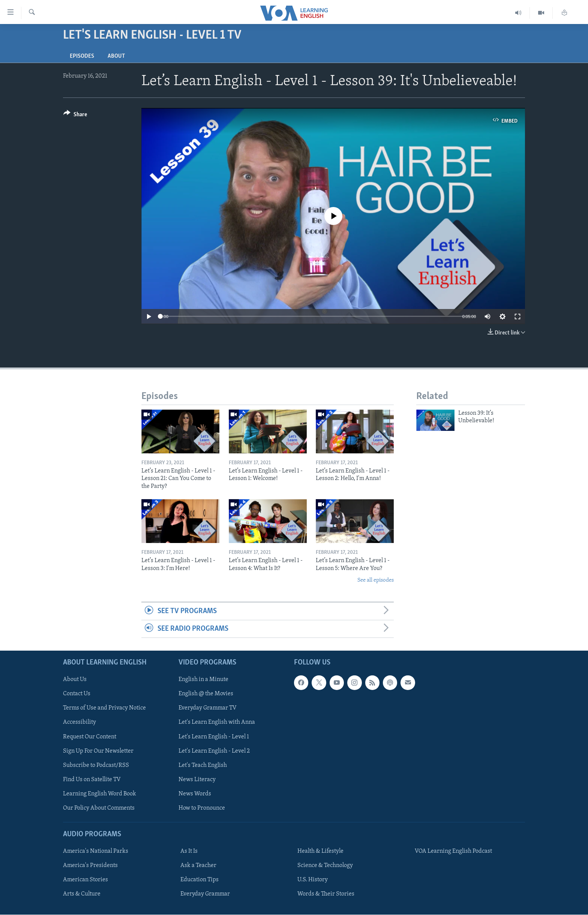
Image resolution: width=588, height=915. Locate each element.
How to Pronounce (202, 808)
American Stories (85, 880)
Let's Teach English (203, 765)
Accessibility (79, 723)
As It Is (189, 851)
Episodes (82, 56)
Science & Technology (325, 865)
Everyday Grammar (205, 894)
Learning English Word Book (100, 794)
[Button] (75, 116)
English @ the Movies (206, 694)
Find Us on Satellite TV (92, 780)
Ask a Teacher (198, 865)
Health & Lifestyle (320, 851)
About (116, 56)
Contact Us (77, 694)
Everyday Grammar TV (208, 708)
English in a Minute (203, 680)
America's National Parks (96, 851)
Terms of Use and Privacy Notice (104, 708)
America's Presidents (90, 865)
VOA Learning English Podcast (453, 851)
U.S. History (313, 880)
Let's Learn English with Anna (217, 723)
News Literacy (197, 780)
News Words (195, 794)
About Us (75, 680)
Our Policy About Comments (99, 808)
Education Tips (199, 880)
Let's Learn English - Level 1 (214, 737)
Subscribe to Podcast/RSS (96, 765)
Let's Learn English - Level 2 (214, 751)
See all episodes (376, 580)
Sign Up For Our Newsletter (98, 751)
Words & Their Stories (326, 894)
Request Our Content (90, 737)
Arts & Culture (82, 894)
